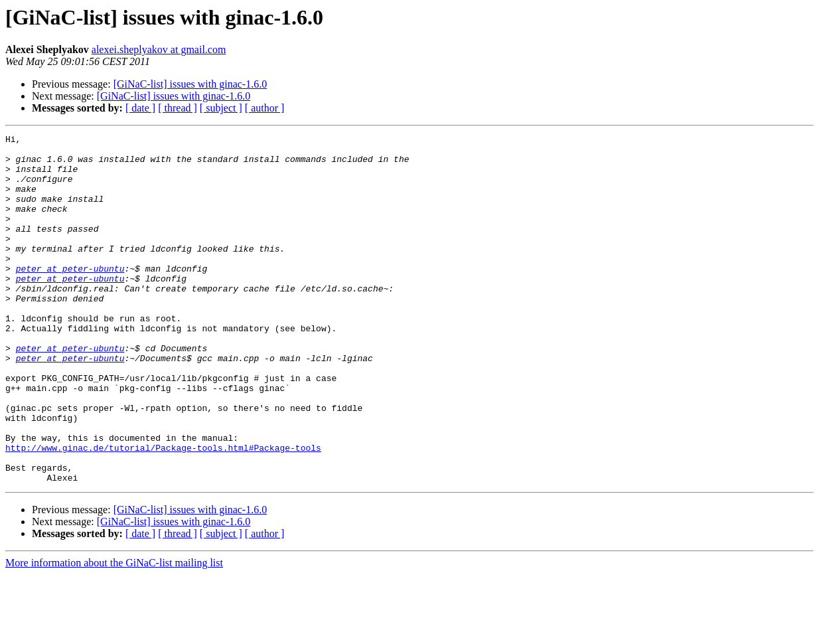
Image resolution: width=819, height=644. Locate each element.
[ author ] (265, 108)
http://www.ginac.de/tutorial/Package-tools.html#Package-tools (163, 511)
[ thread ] (178, 108)
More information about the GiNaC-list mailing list (114, 632)
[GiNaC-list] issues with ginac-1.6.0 (190, 84)
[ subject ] (221, 108)
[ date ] (140, 108)
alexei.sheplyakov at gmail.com (159, 49)
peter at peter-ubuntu (70, 296)
